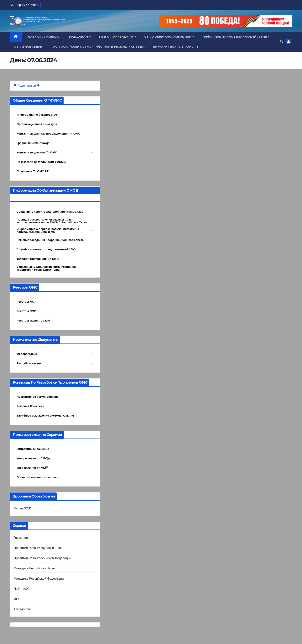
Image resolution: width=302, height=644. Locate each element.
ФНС (17, 599)
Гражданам (78, 37)
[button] (282, 42)
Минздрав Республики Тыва (34, 568)
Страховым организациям (168, 37)
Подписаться (27, 85)
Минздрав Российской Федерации (39, 579)
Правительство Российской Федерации (43, 558)
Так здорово (23, 609)
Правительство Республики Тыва (38, 548)
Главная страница (43, 37)
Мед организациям (117, 37)
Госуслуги (21, 538)
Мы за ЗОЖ (22, 508)
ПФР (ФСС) (22, 589)
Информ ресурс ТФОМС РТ (176, 47)
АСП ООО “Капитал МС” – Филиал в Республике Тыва (99, 47)
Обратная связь (28, 47)
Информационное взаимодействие (235, 37)
